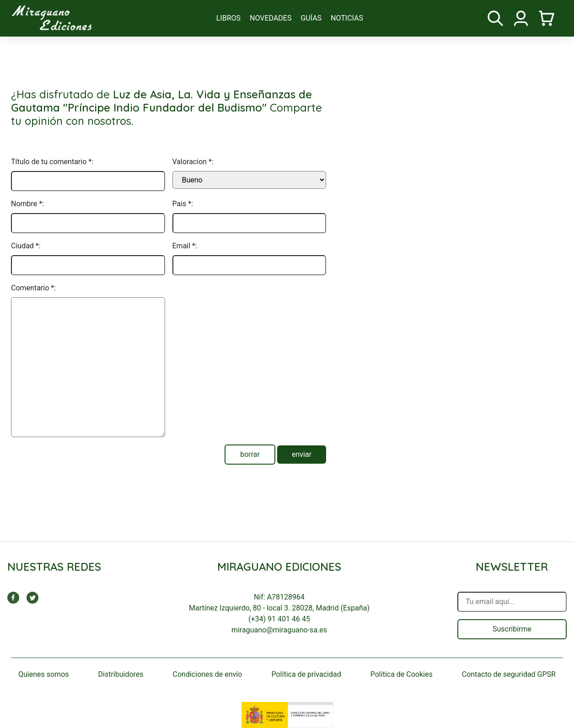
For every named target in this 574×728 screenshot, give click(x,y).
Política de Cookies (402, 674)
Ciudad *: (26, 246)
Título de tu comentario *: (52, 162)
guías (311, 18)
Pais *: (183, 204)
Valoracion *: (193, 162)
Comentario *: (33, 288)
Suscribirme (512, 629)
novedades (271, 18)
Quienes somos (44, 674)
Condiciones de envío (208, 674)
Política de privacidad (306, 674)
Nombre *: (27, 204)
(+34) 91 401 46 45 (279, 619)
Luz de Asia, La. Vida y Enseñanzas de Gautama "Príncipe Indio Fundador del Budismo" (161, 101)
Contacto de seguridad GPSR (509, 674)
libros (228, 18)
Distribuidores (121, 674)
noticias (347, 18)
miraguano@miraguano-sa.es (279, 630)
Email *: (185, 246)
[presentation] (242, 300)
